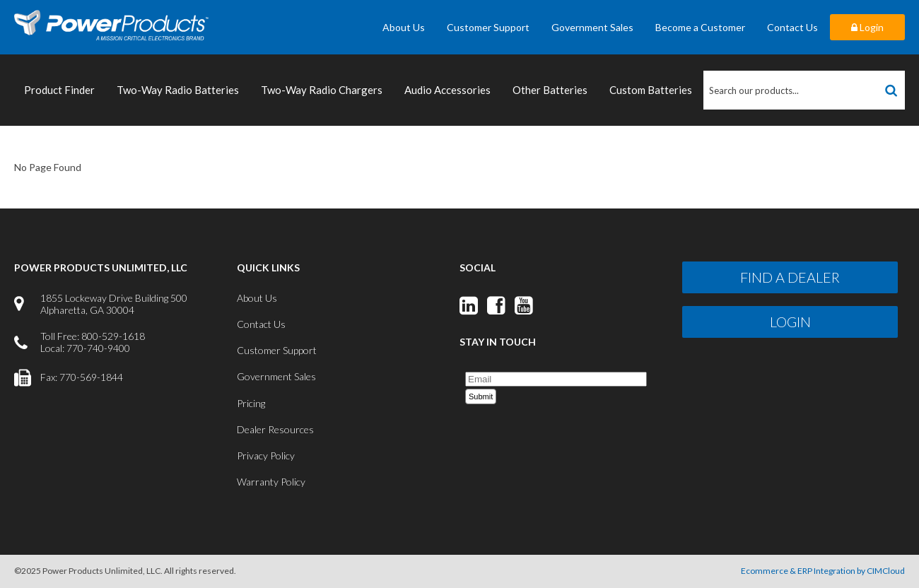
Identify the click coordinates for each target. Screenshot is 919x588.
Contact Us (792, 27)
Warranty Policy (271, 482)
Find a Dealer (790, 277)
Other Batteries (550, 90)
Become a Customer (700, 27)
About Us (404, 27)
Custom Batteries (651, 90)
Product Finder (59, 90)
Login (867, 27)
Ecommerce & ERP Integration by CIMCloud (823, 571)
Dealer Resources (275, 429)
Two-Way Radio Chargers (322, 90)
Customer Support (488, 27)
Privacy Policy (266, 455)
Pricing (251, 403)
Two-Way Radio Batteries (178, 90)
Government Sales (592, 27)
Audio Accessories (447, 90)
